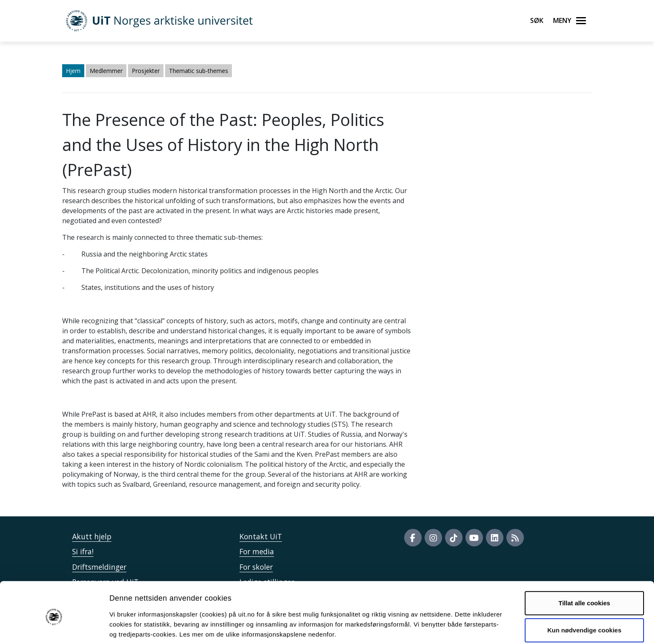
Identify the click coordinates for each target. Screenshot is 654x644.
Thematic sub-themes (199, 71)
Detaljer (444, 628)
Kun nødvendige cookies (584, 596)
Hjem (73, 71)
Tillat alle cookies (584, 569)
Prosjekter (146, 71)
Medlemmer (106, 71)
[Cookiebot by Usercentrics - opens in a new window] (54, 628)
